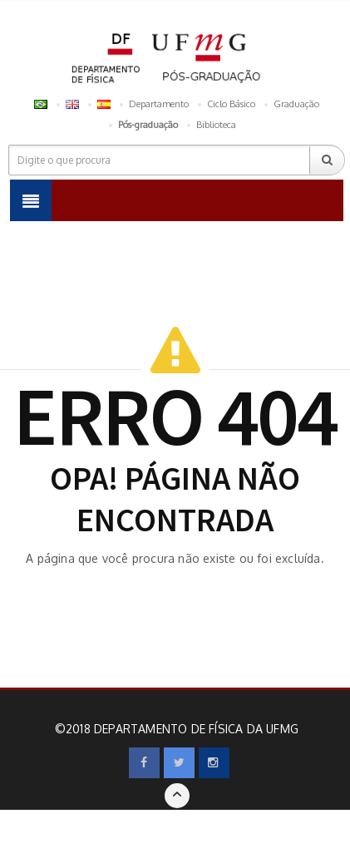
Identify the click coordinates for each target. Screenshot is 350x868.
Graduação (296, 104)
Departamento (159, 104)
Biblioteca (216, 125)
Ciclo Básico (231, 104)
